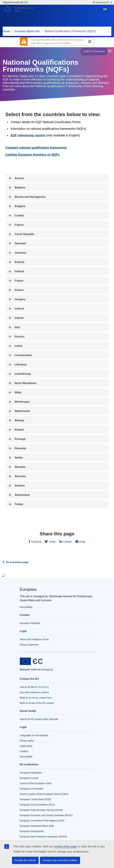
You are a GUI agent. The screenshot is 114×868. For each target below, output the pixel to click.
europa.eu (47, 670)
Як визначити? (103, 2)
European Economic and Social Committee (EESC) (46, 815)
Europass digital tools (27, 31)
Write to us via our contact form (36, 698)
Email (82, 542)
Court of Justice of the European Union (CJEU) (44, 794)
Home (6, 31)
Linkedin (67, 542)
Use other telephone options (34, 692)
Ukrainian (106, 11)
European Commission (32, 789)
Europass (28, 589)
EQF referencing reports (28, 135)
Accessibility (26, 607)
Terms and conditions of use (34, 639)
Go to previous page (17, 562)
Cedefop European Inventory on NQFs (32, 155)
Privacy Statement (29, 645)
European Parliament (31, 773)
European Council (29, 778)
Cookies (24, 751)
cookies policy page (65, 846)
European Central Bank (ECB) (35, 799)
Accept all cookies (25, 860)
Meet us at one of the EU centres (37, 703)
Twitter (52, 542)
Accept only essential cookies (60, 860)
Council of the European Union (36, 783)
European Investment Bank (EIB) (37, 826)
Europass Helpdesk (30, 623)
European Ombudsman (32, 831)
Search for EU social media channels (39, 719)
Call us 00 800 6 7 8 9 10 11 (34, 687)
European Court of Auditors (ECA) (37, 805)
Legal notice (26, 746)
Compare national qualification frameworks (36, 148)
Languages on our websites (34, 735)
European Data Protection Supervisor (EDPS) (43, 837)
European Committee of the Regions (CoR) (42, 821)
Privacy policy (27, 741)
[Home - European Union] (19, 11)
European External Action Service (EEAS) (41, 810)
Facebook (36, 542)
